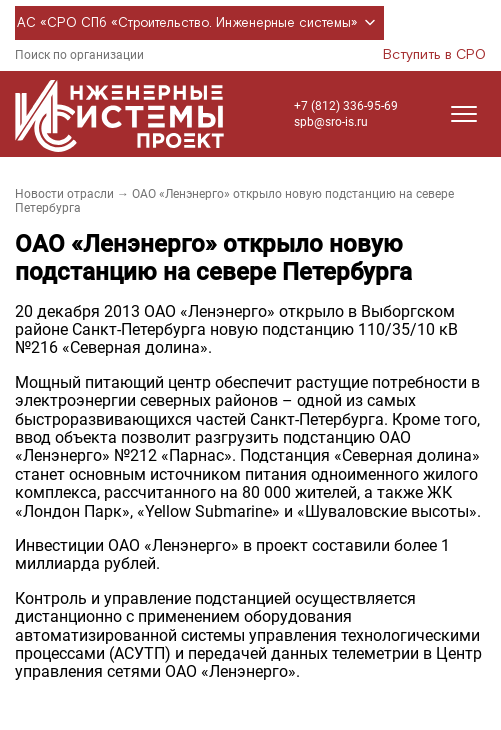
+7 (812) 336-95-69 (346, 106)
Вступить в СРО (434, 55)
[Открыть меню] (464, 114)
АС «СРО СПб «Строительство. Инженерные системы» (199, 23)
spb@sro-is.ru (331, 122)
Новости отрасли (64, 194)
